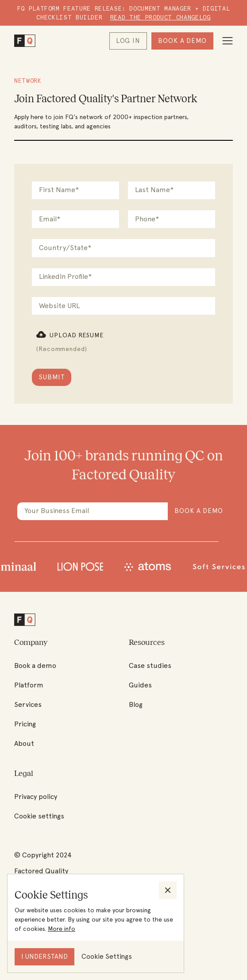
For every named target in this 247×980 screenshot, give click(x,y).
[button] (70, 341)
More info (62, 929)
